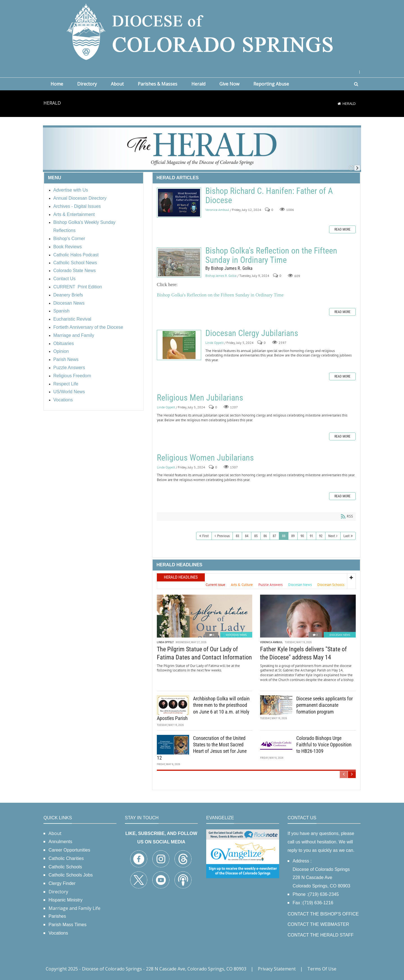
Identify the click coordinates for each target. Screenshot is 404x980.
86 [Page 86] (265, 536)
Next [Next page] (332, 536)
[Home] (339, 103)
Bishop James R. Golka (221, 276)
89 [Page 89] (293, 536)
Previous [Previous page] (223, 536)
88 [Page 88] (284, 536)
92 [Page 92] (321, 536)
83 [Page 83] (237, 536)
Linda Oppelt (214, 343)
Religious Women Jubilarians (205, 458)
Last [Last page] (346, 536)
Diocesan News (236, 634)
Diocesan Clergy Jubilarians (179, 345)
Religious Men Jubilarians (200, 398)
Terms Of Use (322, 969)
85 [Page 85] (256, 536)
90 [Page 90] (302, 536)
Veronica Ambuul (217, 210)
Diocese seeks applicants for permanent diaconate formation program (324, 705)
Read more (342, 229)
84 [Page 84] (247, 536)
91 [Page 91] (311, 536)
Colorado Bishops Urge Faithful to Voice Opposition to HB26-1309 (324, 744)
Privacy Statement (277, 969)
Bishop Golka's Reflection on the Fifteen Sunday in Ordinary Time (179, 262)
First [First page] (206, 536)
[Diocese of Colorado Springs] (202, 31)
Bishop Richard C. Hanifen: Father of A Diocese (179, 203)
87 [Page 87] (274, 536)
